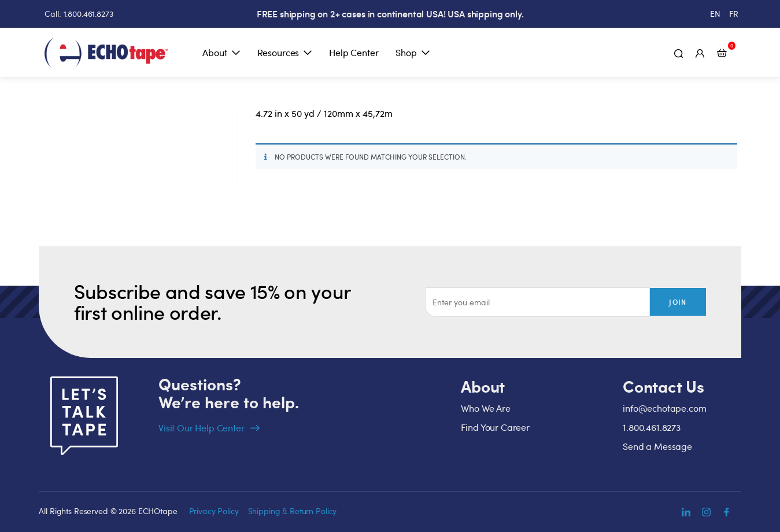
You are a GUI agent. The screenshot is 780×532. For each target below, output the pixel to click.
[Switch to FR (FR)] (734, 14)
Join (678, 303)
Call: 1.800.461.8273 (79, 14)
